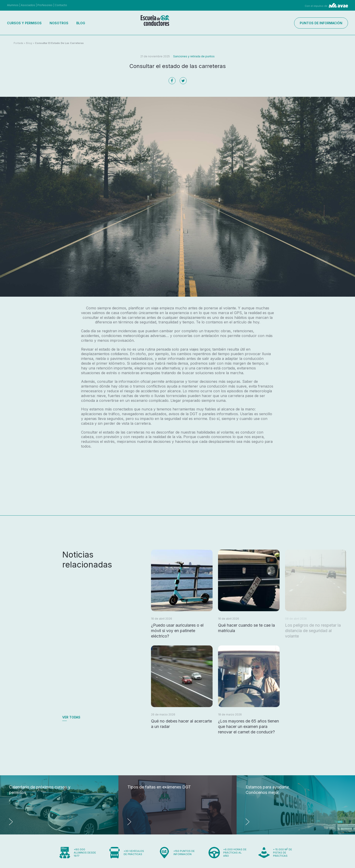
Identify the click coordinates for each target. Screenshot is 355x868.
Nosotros (59, 23)
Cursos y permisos (24, 23)
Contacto (61, 5)
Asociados (28, 5)
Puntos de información (321, 23)
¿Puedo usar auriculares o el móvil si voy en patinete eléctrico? (177, 631)
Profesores (45, 5)
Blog (81, 23)
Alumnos (13, 5)
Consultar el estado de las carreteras (59, 43)
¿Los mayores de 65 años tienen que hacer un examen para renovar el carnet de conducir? (248, 726)
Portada (18, 43)
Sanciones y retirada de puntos (194, 56)
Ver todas (71, 717)
